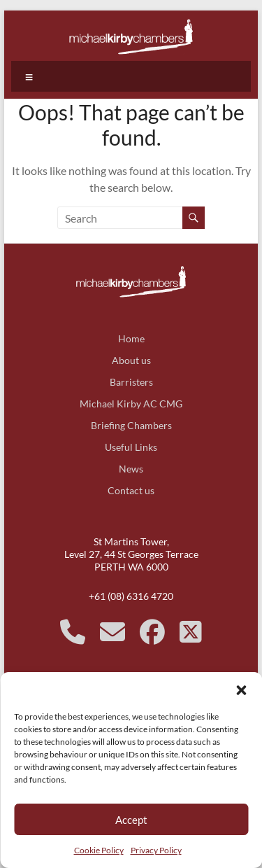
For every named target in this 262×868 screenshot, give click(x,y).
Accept (131, 820)
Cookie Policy (99, 850)
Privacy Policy (156, 850)
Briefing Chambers (131, 425)
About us (131, 360)
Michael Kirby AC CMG (131, 404)
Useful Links (131, 447)
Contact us (131, 490)
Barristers (131, 382)
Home (131, 338)
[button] (241, 689)
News (131, 469)
